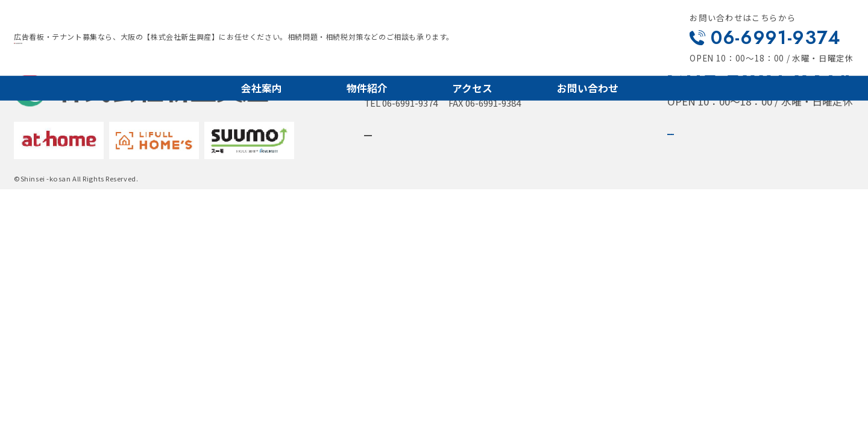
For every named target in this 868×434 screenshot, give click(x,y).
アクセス (472, 87)
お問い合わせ (588, 87)
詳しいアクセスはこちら (438, 138)
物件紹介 (367, 87)
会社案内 (262, 87)
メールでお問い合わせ (741, 137)
